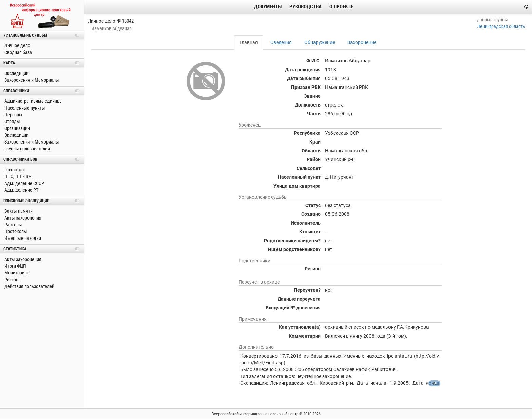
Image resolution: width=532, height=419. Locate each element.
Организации (17, 128)
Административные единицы (33, 101)
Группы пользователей (27, 149)
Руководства (306, 7)
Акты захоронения (22, 218)
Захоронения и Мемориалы (31, 80)
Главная (249, 42)
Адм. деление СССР (24, 183)
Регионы (13, 280)
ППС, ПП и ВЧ (17, 176)
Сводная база (18, 52)
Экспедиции (16, 73)
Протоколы (15, 231)
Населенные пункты (24, 108)
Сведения (281, 42)
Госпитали (14, 170)
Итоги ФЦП (15, 266)
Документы (268, 7)
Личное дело (17, 45)
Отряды (12, 121)
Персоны (13, 115)
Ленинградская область (501, 26)
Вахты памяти (18, 211)
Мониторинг (16, 273)
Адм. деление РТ (21, 190)
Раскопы (13, 225)
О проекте (341, 7)
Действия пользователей (29, 286)
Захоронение (362, 42)
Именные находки (22, 238)
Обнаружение (320, 42)
